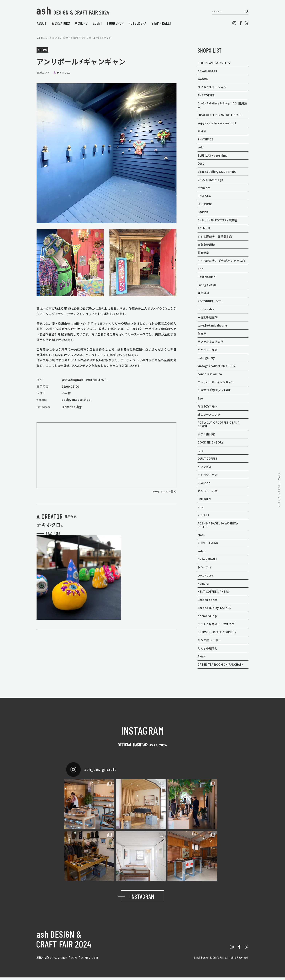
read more (49, 555)
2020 (86, 960)
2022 (65, 960)
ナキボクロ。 (65, 73)
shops (81, 23)
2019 (97, 960)
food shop (115, 23)
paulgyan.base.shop (77, 399)
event (98, 23)
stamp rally (161, 23)
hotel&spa (138, 23)
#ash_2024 (158, 745)
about (42, 23)
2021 (75, 960)
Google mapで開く (164, 491)
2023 (54, 960)
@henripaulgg (72, 407)
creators (61, 23)
